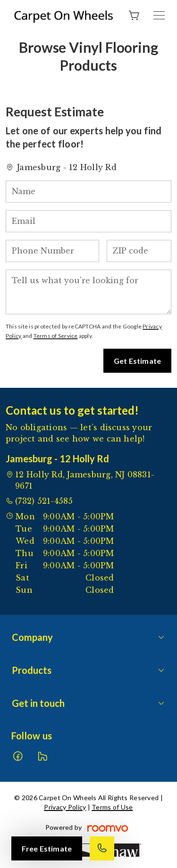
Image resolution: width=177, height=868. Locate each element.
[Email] (88, 221)
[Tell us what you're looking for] (88, 292)
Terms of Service (56, 336)
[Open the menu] (159, 15)
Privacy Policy (65, 807)
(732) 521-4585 (44, 501)
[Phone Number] (52, 251)
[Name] (88, 192)
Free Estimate (47, 848)
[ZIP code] (139, 251)
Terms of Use (112, 807)
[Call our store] (102, 848)
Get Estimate (137, 361)
